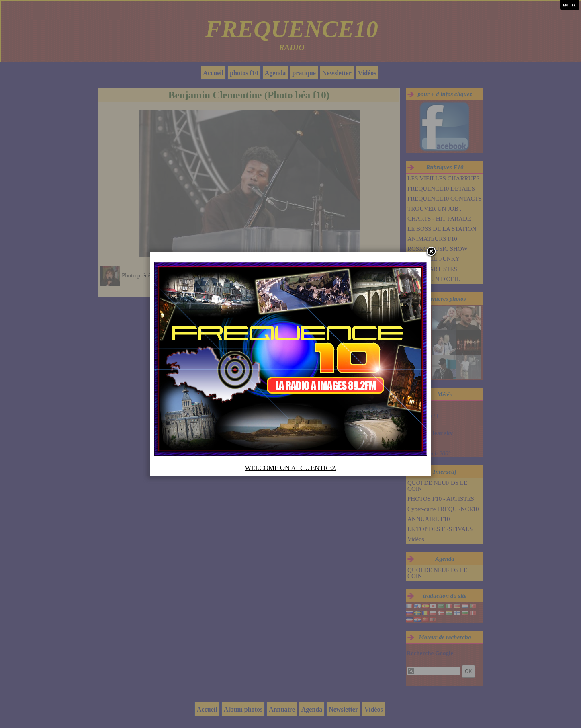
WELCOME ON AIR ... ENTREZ (291, 468)
